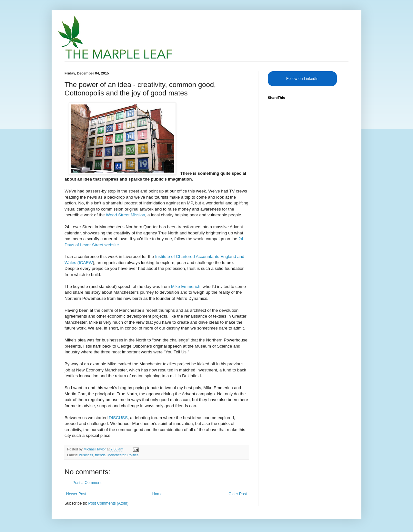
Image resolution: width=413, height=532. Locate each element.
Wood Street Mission (125, 215)
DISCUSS (118, 418)
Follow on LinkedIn (302, 79)
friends (100, 455)
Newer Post (76, 494)
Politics (133, 455)
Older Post (238, 494)
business (86, 455)
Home (157, 494)
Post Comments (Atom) (108, 503)
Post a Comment (87, 483)
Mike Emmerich (186, 286)
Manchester (116, 455)
